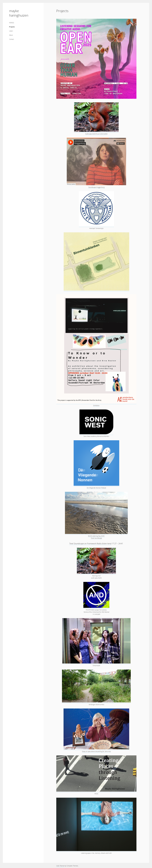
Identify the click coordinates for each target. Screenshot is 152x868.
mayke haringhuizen (19, 13)
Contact (12, 39)
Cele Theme (60, 866)
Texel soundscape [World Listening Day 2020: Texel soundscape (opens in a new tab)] (96, 538)
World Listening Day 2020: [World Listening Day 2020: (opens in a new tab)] (96, 536)
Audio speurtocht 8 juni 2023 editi (96, 134)
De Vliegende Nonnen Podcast (96, 488)
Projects (12, 27)
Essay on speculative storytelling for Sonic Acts (96, 751)
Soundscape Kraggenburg (96, 187)
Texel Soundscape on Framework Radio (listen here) (90, 544)
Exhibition (96, 406)
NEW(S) (12, 23)
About (11, 35)
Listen (11, 31)
